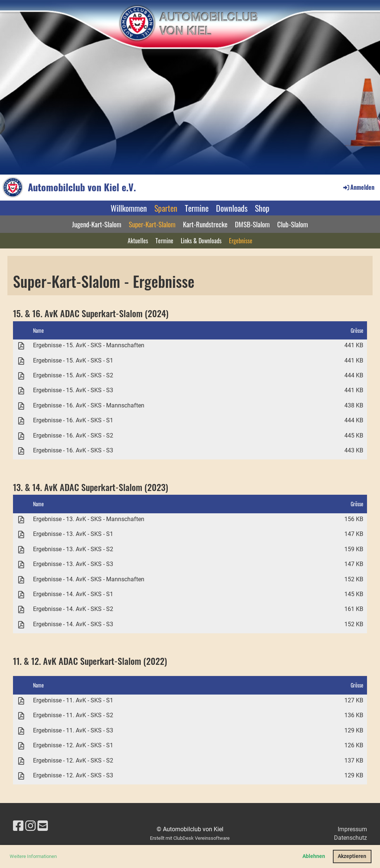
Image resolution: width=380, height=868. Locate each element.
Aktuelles (138, 241)
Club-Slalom (293, 224)
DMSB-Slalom (252, 224)
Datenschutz (350, 838)
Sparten (166, 208)
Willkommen (129, 208)
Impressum (352, 829)
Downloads (232, 208)
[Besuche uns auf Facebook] (18, 826)
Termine (197, 208)
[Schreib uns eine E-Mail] (43, 826)
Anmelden (358, 187)
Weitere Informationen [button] (33, 856)
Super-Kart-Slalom (152, 224)
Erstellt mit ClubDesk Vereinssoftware (190, 838)
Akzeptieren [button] (352, 856)
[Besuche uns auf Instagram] (30, 826)
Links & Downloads (201, 241)
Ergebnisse (241, 241)
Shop (262, 208)
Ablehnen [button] (314, 856)
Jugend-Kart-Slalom (97, 224)
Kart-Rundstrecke (205, 224)
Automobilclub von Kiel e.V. (82, 187)
